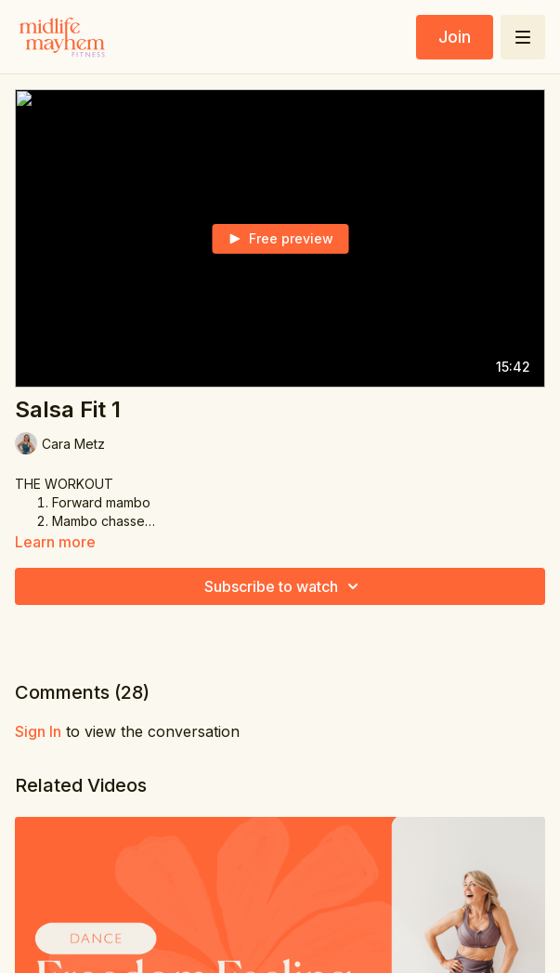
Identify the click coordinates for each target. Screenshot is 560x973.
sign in (38, 731)
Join (455, 37)
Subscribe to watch (284, 586)
